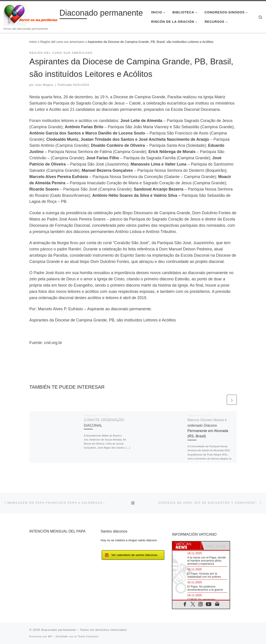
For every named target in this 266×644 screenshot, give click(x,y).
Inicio (33, 42)
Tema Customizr (88, 636)
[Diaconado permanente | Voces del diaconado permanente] (31, 14)
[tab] (187, 546)
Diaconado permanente (59, 630)
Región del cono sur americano (62, 42)
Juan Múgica (44, 85)
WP (50, 636)
